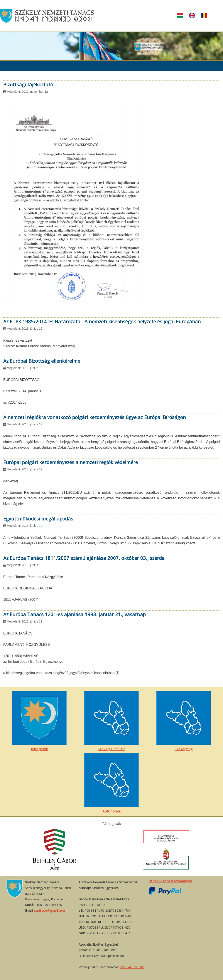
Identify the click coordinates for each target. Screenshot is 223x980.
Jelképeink (39, 721)
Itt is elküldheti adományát (170, 881)
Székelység (184, 721)
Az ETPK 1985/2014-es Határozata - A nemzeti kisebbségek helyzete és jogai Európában (102, 321)
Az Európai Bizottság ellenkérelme (42, 361)
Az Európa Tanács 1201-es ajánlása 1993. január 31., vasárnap (74, 614)
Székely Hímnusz (111, 721)
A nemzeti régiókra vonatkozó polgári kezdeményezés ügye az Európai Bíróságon (95, 417)
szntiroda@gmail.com (49, 910)
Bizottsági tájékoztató (28, 84)
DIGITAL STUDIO (132, 967)
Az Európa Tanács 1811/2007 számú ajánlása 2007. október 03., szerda (84, 558)
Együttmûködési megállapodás (38, 519)
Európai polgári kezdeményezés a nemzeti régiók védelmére (71, 462)
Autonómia (111, 783)
